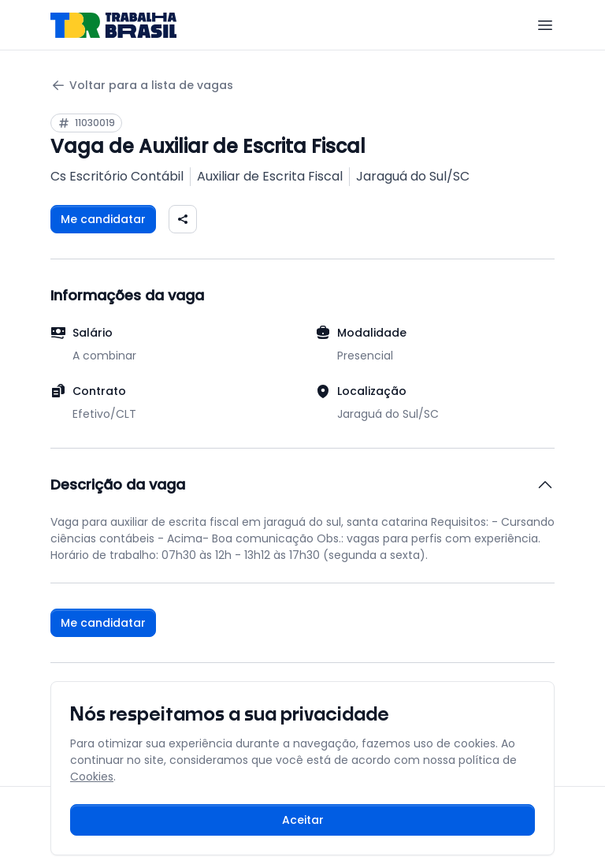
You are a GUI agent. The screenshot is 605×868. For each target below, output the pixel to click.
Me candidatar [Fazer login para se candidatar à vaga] (103, 219)
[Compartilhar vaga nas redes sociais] (183, 219)
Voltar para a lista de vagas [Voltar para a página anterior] (142, 86)
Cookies (92, 777)
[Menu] (545, 25)
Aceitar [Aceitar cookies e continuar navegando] (303, 820)
